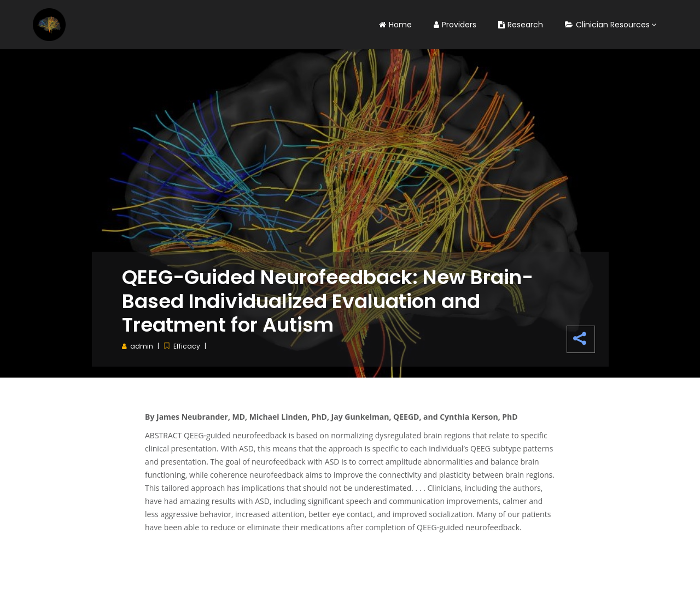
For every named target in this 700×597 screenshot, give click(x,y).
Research (521, 25)
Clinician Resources (607, 25)
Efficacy (187, 346)
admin (142, 346)
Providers (455, 25)
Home (395, 25)
